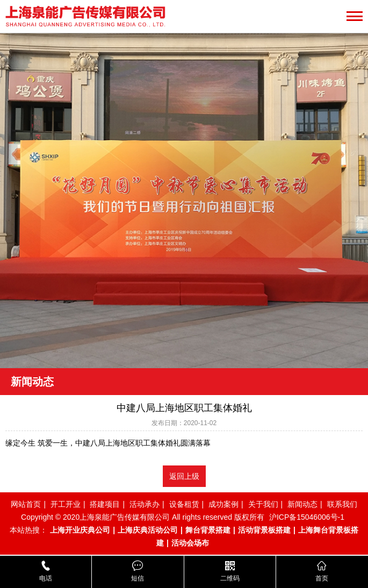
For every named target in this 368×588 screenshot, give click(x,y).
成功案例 (223, 504)
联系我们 (342, 504)
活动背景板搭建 (264, 530)
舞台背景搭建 (208, 530)
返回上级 (184, 476)
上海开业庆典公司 (80, 530)
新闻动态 (302, 504)
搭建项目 (105, 504)
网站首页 (26, 504)
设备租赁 (184, 504)
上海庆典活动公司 (148, 530)
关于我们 (263, 504)
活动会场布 (190, 543)
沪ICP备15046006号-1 (307, 517)
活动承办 (145, 504)
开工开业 (66, 504)
